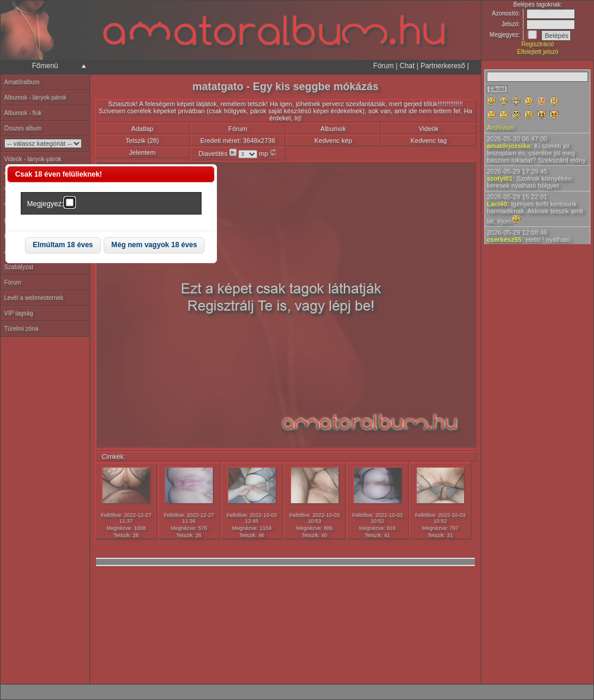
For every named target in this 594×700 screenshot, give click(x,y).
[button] (63, 246)
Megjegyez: (46, 204)
